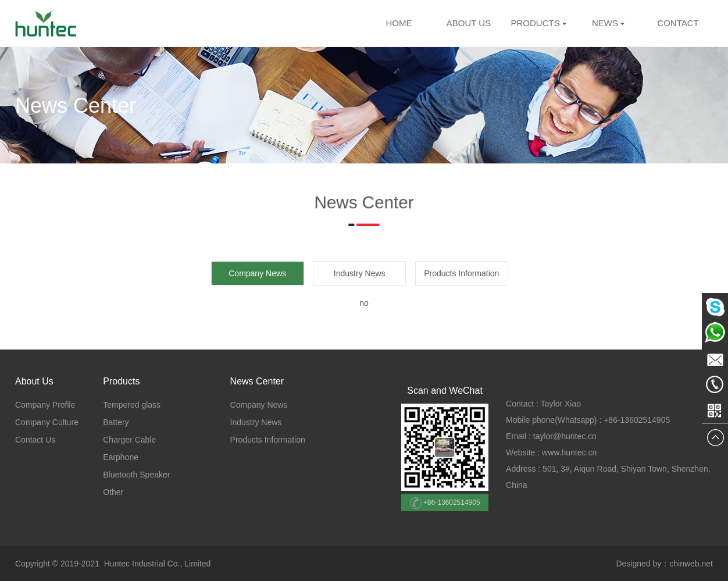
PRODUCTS (535, 23)
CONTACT (678, 23)
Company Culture (47, 422)
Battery (116, 422)
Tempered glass (132, 405)
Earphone (121, 457)
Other (113, 492)
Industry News (360, 273)
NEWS (608, 23)
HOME (399, 23)
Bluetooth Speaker (136, 475)
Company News (259, 405)
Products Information (461, 273)
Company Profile (45, 405)
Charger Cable (129, 440)
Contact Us (35, 440)
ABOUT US (469, 23)
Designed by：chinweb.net (664, 564)
